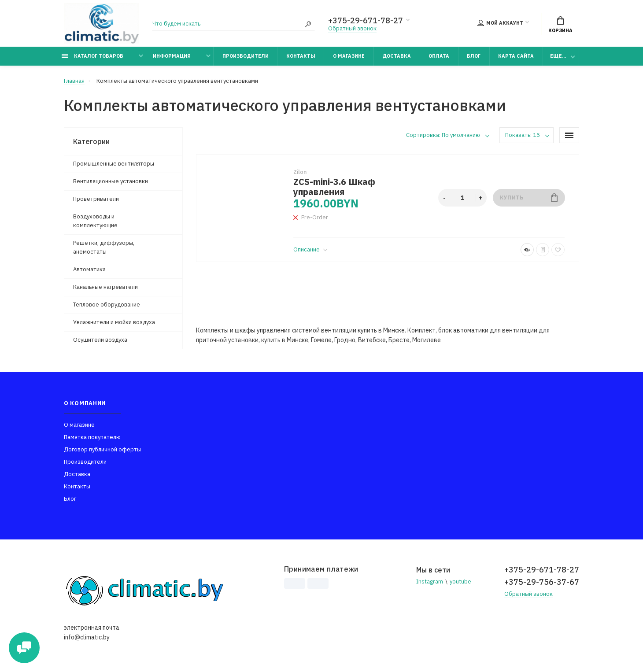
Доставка (397, 56)
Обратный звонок (352, 28)
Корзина (560, 25)
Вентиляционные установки (111, 181)
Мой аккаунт (500, 23)
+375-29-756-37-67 (542, 582)
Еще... (558, 56)
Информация (172, 56)
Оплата (439, 56)
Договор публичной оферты (102, 449)
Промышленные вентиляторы (114, 164)
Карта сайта (516, 56)
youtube (460, 582)
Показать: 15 (523, 135)
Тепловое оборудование (107, 305)
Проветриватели (96, 199)
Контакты (301, 56)
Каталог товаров (92, 56)
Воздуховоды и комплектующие (95, 221)
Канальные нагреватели (105, 287)
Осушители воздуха (100, 340)
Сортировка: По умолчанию (443, 135)
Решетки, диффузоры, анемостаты (104, 247)
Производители (246, 56)
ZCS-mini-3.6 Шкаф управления (334, 187)
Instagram (430, 582)
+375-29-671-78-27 (366, 21)
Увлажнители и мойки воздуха (114, 322)
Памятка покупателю (92, 437)
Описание (310, 249)
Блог (474, 56)
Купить (529, 198)
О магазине (349, 56)
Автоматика (89, 269)
